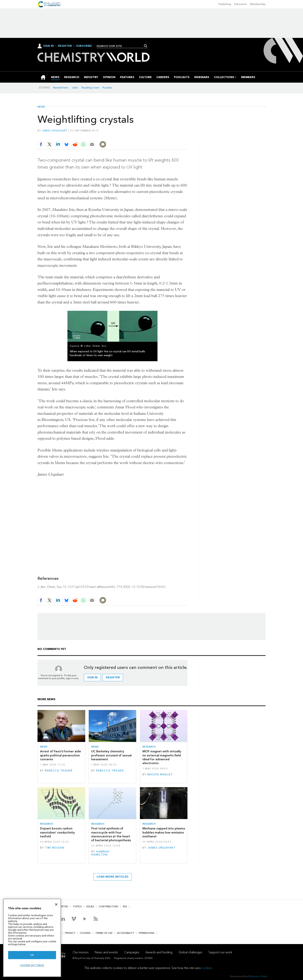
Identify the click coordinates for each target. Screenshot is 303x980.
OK (32, 955)
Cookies (85, 933)
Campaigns (132, 952)
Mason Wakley (160, 774)
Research (149, 747)
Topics (77, 906)
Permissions (147, 933)
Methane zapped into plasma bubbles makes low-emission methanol (164, 832)
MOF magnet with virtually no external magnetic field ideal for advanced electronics (162, 757)
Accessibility (126, 933)
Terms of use (104, 933)
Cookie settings (32, 965)
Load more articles (113, 877)
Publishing (225, 4)
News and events (106, 952)
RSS (125, 906)
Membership (258, 4)
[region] (32, 938)
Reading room (90, 88)
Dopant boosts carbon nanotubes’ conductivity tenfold (57, 832)
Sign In (49, 46)
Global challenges (190, 952)
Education (241, 4)
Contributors (109, 906)
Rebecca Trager (59, 771)
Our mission (81, 952)
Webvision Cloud (258, 976)
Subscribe (84, 46)
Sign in (92, 677)
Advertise (61, 906)
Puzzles (107, 88)
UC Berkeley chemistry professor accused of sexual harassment (111, 755)
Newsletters (61, 88)
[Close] (56, 904)
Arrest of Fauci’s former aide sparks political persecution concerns (60, 755)
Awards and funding (159, 952)
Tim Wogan (55, 848)
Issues (90, 906)
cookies (207, 968)
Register (65, 46)
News (41, 107)
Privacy (70, 933)
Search (146, 46)
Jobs (75, 88)
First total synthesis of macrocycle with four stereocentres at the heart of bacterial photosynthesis (111, 834)
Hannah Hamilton (100, 853)
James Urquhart (55, 131)
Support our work (220, 952)
